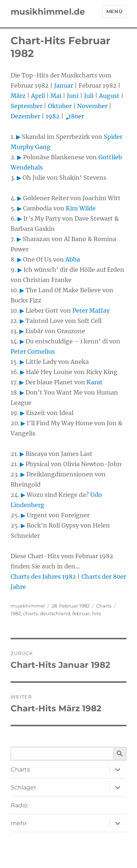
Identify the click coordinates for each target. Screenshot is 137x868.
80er (75, 116)
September (26, 106)
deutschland (55, 613)
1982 (53, 116)
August (109, 96)
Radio (19, 805)
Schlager (23, 787)
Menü (114, 11)
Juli (89, 96)
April (38, 96)
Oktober (60, 106)
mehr (19, 823)
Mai (56, 96)
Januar (64, 85)
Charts (104, 606)
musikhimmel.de (48, 12)
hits (96, 613)
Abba (73, 259)
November (92, 106)
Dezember (25, 116)
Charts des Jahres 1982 (43, 576)
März (18, 96)
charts (30, 613)
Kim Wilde (81, 208)
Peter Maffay (91, 311)
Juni (73, 96)
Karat (95, 382)
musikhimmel (28, 606)
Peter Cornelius (33, 351)
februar (81, 613)
